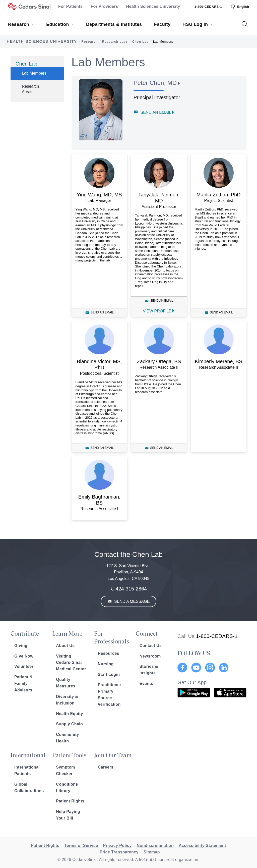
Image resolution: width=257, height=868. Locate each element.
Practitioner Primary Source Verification (110, 695)
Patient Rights (70, 801)
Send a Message (132, 601)
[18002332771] (208, 636)
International (28, 755)
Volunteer (24, 666)
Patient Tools (69, 755)
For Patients (70, 6)
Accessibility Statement (202, 846)
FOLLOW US (194, 653)
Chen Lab (26, 64)
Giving (21, 646)
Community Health (68, 738)
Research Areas (30, 89)
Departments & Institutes (114, 24)
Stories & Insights (149, 670)
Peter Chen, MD (155, 83)
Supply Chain (69, 724)
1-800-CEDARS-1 (208, 7)
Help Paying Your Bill (68, 815)
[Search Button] (245, 24)
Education (60, 24)
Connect (147, 634)
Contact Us (151, 646)
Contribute (25, 634)
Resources (109, 653)
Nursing (106, 664)
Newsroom (150, 656)
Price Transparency (119, 852)
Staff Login (109, 674)
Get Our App (192, 682)
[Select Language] (239, 7)
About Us (65, 646)
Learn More (67, 634)
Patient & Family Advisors (23, 684)
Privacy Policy (117, 846)
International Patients (27, 770)
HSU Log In (198, 24)
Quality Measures (66, 683)
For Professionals (112, 638)
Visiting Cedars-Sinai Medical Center (71, 663)
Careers (106, 767)
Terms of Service (81, 846)
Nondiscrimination (155, 846)
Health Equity (69, 714)
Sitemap (152, 852)
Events (146, 684)
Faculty (162, 24)
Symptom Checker (66, 770)
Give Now (24, 656)
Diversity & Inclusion (67, 700)
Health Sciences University (153, 6)
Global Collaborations (29, 788)
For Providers (104, 6)
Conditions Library (67, 788)
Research (21, 24)
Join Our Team (113, 755)
